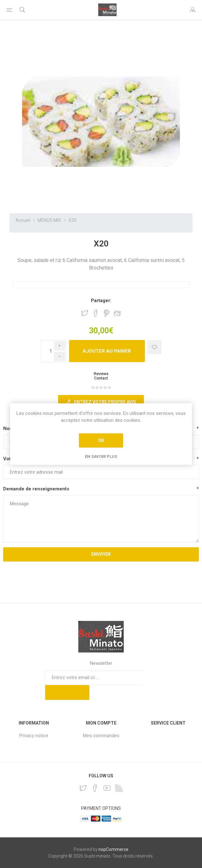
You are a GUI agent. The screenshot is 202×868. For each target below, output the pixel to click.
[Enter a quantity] (53, 351)
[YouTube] (107, 788)
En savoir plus (101, 456)
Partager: (101, 300)
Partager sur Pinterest (107, 313)
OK (101, 440)
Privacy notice (34, 736)
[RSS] (119, 788)
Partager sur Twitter (85, 313)
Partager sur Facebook (96, 313)
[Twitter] (83, 788)
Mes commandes (101, 736)
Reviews (101, 374)
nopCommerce (113, 849)
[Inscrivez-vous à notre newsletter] (94, 678)
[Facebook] (95, 788)
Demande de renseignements (36, 489)
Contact (101, 378)
